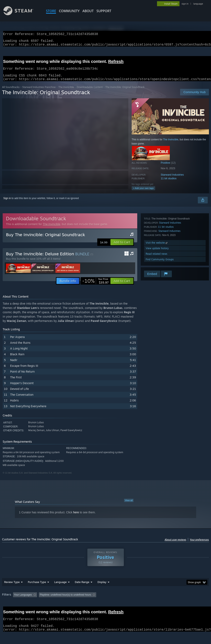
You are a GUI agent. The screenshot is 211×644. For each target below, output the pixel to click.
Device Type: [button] (10, 605)
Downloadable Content (90, 92)
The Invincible (66, 92)
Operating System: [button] (160, 600)
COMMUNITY (69, 11)
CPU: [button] (182, 600)
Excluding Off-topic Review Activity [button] (64, 600)
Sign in (7, 203)
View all (129, 505)
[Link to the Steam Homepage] (21, 14)
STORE (51, 11)
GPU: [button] (195, 600)
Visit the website (157, 248)
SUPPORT (104, 11)
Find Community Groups (160, 264)
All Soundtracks (11, 92)
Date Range (82, 587)
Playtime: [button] (96, 600)
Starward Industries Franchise (39, 92)
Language (60, 587)
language (198, 4)
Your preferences (199, 545)
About (88, 11)
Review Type (12, 587)
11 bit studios (169, 183)
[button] (122, 247)
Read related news (156, 259)
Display (102, 587)
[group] (105, 602)
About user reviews (175, 545)
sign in (185, 4)
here (76, 517)
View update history (157, 253)
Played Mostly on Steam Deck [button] (126, 600)
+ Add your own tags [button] (143, 193)
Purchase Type (37, 587)
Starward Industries (172, 180)
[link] (95, 286)
